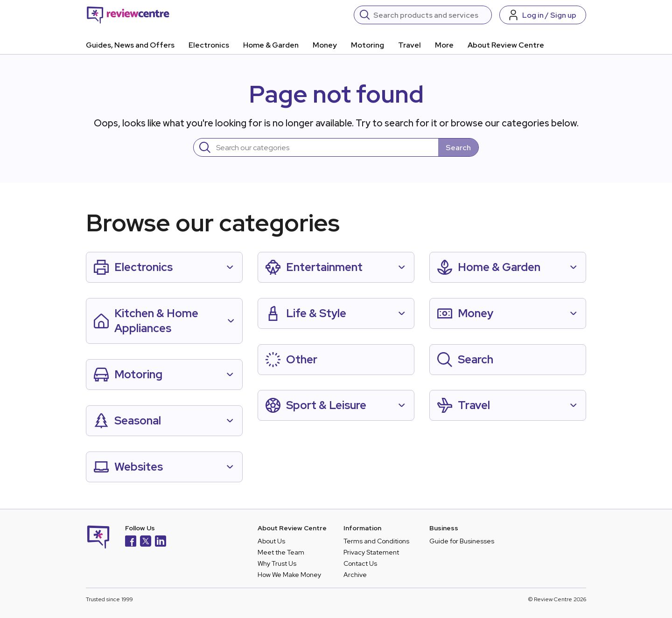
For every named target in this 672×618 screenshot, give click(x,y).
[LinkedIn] (161, 542)
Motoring (367, 45)
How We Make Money (289, 575)
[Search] (430, 15)
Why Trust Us (277, 563)
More (444, 45)
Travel (409, 45)
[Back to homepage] (128, 15)
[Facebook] (131, 542)
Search (458, 148)
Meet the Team (281, 552)
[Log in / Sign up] (543, 15)
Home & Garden (271, 45)
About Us (271, 541)
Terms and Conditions (376, 541)
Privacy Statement (371, 552)
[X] (146, 542)
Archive (355, 575)
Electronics (209, 45)
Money (325, 45)
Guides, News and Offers (130, 45)
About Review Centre (506, 45)
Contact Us (360, 563)
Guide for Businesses (462, 541)
